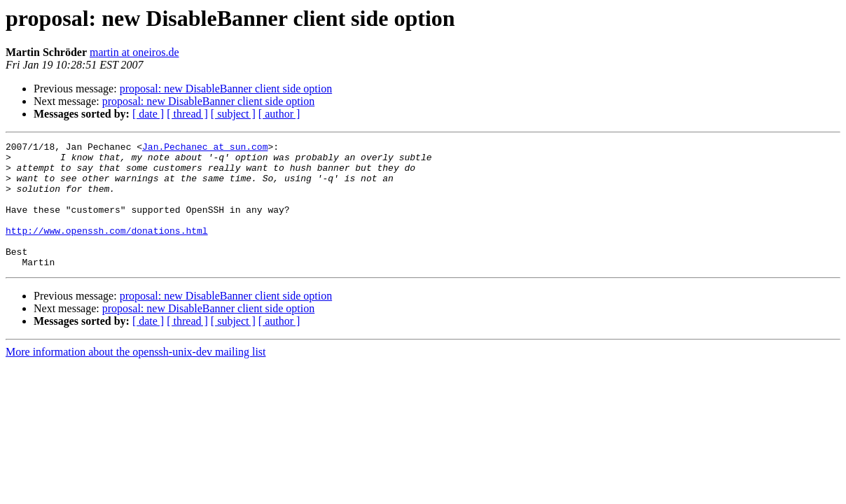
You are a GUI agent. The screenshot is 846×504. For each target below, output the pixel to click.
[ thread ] (187, 114)
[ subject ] (233, 114)
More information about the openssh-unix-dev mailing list (136, 377)
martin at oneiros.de (134, 52)
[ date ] (148, 114)
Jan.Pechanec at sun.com (205, 148)
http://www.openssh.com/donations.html (107, 249)
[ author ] (279, 114)
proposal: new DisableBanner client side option (226, 89)
